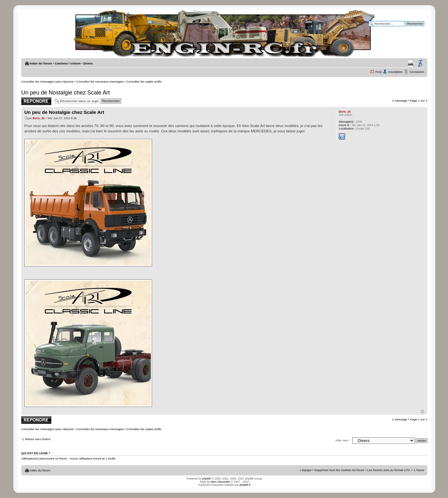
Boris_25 (38, 118)
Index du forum (41, 63)
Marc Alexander (220, 482)
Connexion (417, 72)
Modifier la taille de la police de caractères (420, 64)
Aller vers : (343, 440)
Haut (423, 412)
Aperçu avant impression (411, 64)
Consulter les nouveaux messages (100, 81)
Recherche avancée (410, 28)
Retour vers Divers (38, 439)
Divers (88, 63)
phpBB (207, 479)
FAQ (379, 72)
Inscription (396, 72)
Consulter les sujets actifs (144, 81)
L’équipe (306, 470)
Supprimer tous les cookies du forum (339, 470)
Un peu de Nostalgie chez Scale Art (66, 93)
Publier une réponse (36, 101)
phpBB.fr (245, 485)
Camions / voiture (68, 63)
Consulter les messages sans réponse (47, 81)
